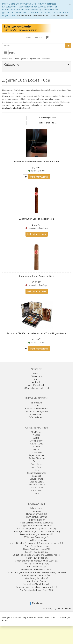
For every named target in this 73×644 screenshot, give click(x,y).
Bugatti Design (36, 467)
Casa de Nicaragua (37, 485)
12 (49, 123)
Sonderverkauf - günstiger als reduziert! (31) (36, 587)
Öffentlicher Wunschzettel (37, 388)
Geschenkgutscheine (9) (37, 578)
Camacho (37, 476)
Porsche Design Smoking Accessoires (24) (37, 529)
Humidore (36, 511)
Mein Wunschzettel (37, 385)
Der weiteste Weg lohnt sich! (36, 584)
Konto (36, 379)
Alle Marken (37, 432)
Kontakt (37, 373)
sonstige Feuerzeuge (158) (36, 564)
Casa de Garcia (36, 482)
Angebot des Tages (36, 581)
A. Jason (37, 435)
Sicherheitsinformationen (36, 409)
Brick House (37, 464)
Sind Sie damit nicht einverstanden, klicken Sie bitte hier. (42, 16)
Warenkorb (37, 376)
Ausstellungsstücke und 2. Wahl (37, 575)
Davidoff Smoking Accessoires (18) (37, 534)
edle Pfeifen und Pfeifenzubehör (36, 570)
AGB (36, 406)
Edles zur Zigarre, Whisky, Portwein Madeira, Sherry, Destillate (37, 572)
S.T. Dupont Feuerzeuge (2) (36, 537)
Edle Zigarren (37, 508)
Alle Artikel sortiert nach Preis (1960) (37, 590)
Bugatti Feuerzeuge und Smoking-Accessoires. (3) (37, 555)
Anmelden (39, 37)
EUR (29, 37)
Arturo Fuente (37, 444)
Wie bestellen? (36, 417)
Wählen (49, 118)
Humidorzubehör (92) (37, 517)
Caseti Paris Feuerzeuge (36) (37, 549)
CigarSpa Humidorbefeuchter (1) (36, 526)
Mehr (36, 493)
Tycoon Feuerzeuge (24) (37, 552)
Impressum (36, 403)
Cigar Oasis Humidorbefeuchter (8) (36, 523)
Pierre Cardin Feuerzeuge (36, 546)
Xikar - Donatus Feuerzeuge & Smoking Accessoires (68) (37, 543)
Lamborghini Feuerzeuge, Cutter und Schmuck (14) (36, 531)
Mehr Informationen (39, 177)
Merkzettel (37, 382)
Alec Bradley (36, 441)
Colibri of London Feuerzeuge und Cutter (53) (37, 561)
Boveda (36, 461)
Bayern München (36, 455)
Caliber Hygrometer (36, 473)
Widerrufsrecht (36, 414)
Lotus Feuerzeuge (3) (37, 540)
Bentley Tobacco (37, 458)
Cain (37, 470)
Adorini (37, 438)
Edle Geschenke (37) (36, 567)
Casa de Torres (36, 488)
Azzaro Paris (37, 452)
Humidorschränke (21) (36, 514)
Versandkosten (65, 608)
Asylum (36, 450)
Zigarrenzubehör (37, 520)
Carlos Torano (36, 479)
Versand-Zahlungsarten (37, 412)
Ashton (36, 447)
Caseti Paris (36, 491)
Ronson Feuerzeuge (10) (36, 558)
